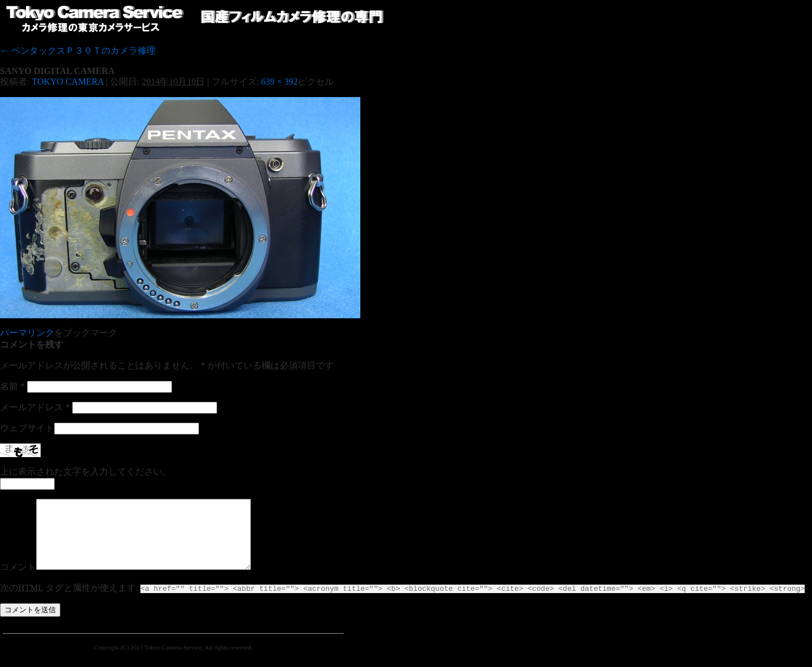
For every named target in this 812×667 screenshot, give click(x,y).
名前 (12, 386)
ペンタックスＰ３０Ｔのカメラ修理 (78, 51)
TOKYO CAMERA (67, 82)
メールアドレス (35, 407)
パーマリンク (27, 333)
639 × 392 (279, 82)
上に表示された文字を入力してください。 (86, 471)
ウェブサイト (27, 428)
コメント (18, 580)
